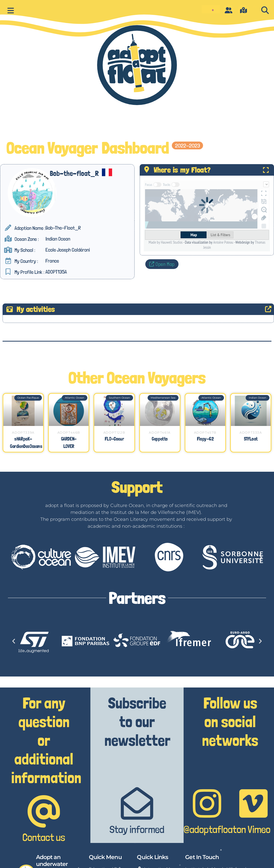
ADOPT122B (114, 432)
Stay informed (137, 829)
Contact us (44, 837)
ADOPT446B (69, 432)
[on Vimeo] (253, 803)
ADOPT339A (23, 432)
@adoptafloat (210, 829)
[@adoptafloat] (207, 803)
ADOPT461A (160, 432)
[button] (265, 10)
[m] (244, 10)
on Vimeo (254, 829)
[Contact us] (44, 811)
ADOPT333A (251, 432)
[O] (229, 10)
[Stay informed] (137, 803)
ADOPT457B (205, 432)
